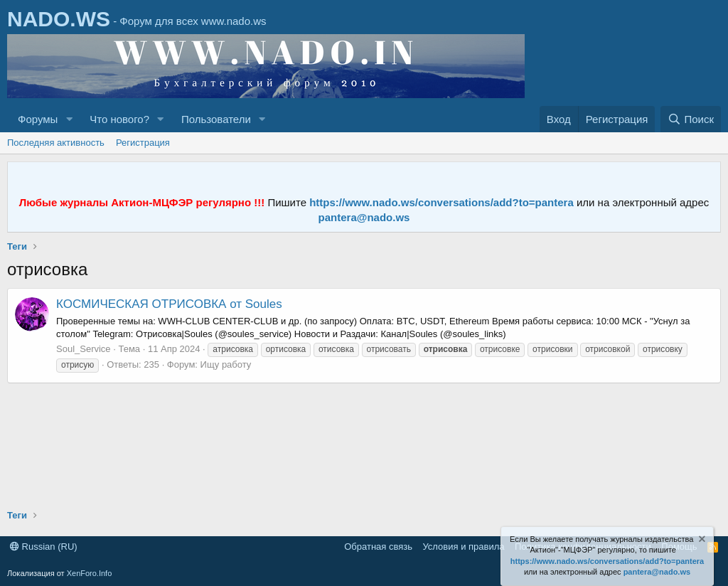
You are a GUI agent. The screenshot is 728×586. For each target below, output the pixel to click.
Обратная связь (378, 547)
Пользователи (216, 119)
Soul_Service (84, 349)
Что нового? (119, 119)
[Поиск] (691, 119)
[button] (69, 119)
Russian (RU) (44, 547)
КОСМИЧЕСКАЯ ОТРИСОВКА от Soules (169, 304)
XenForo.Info (90, 573)
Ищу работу (226, 364)
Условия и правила (463, 547)
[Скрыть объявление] (701, 541)
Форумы (38, 119)
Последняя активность (56, 143)
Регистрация (143, 143)
